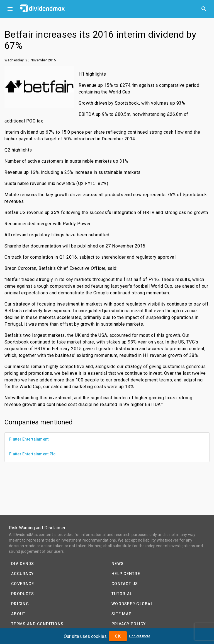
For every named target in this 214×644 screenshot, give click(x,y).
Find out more (140, 636)
